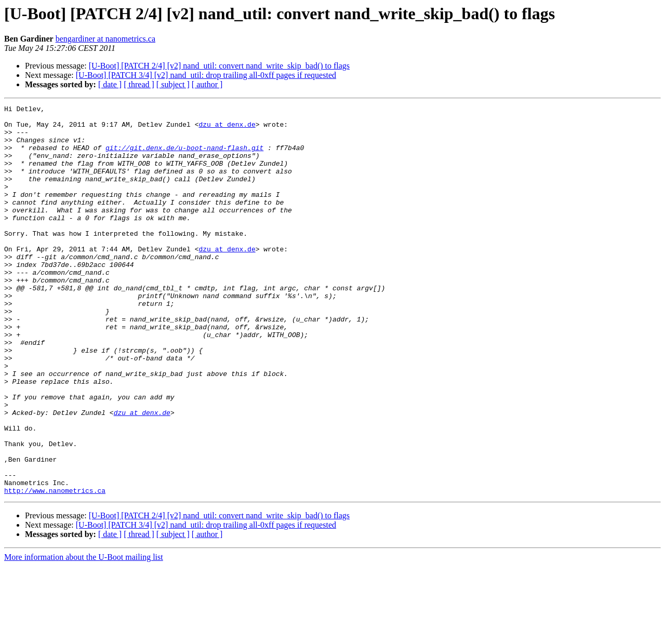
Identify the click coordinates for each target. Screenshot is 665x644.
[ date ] (110, 84)
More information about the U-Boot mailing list (84, 635)
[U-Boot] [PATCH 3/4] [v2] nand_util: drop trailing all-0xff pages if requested (206, 75)
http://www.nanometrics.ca (55, 568)
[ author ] (207, 84)
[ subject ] (173, 84)
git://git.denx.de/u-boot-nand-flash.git (184, 157)
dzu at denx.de (227, 129)
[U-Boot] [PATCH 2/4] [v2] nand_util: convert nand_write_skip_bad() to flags (219, 66)
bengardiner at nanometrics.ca (105, 39)
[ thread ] (139, 84)
